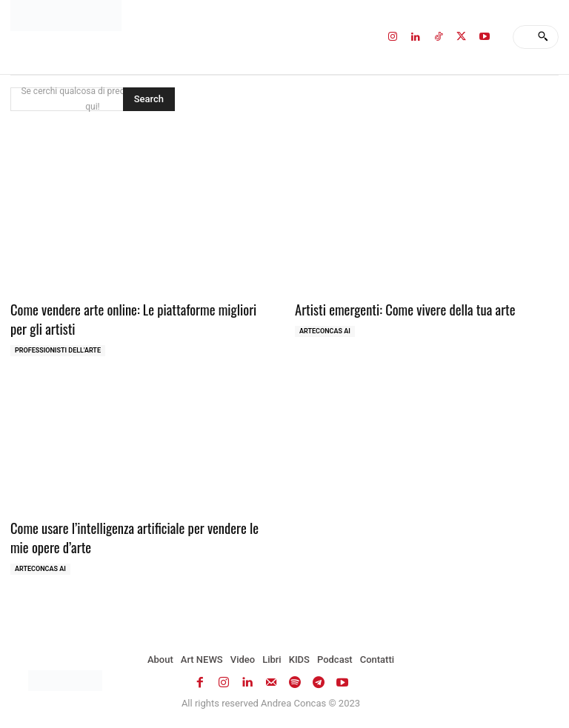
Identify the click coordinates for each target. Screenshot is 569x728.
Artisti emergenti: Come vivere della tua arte (396, 308)
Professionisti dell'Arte (58, 347)
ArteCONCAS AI (325, 330)
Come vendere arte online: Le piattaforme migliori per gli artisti (139, 317)
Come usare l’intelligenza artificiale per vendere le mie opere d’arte (134, 533)
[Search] (543, 37)
